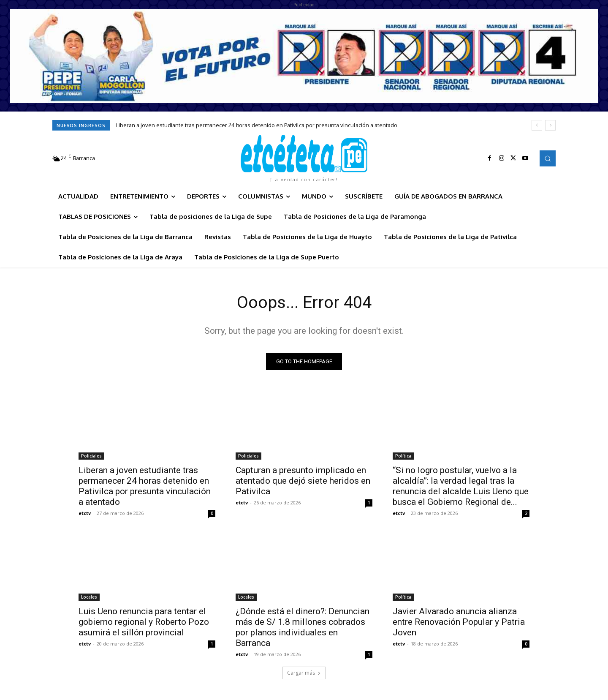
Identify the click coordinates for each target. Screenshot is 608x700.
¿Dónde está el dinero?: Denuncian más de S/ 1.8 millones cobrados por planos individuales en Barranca (303, 628)
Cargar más (304, 673)
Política (403, 456)
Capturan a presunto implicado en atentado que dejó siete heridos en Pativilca (303, 481)
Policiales (91, 456)
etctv (85, 513)
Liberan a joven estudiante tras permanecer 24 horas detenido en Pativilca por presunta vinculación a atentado (257, 125)
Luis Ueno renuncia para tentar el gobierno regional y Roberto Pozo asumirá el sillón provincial (144, 622)
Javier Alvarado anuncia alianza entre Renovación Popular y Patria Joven (459, 622)
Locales (89, 597)
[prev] (537, 125)
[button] (548, 158)
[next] (550, 125)
